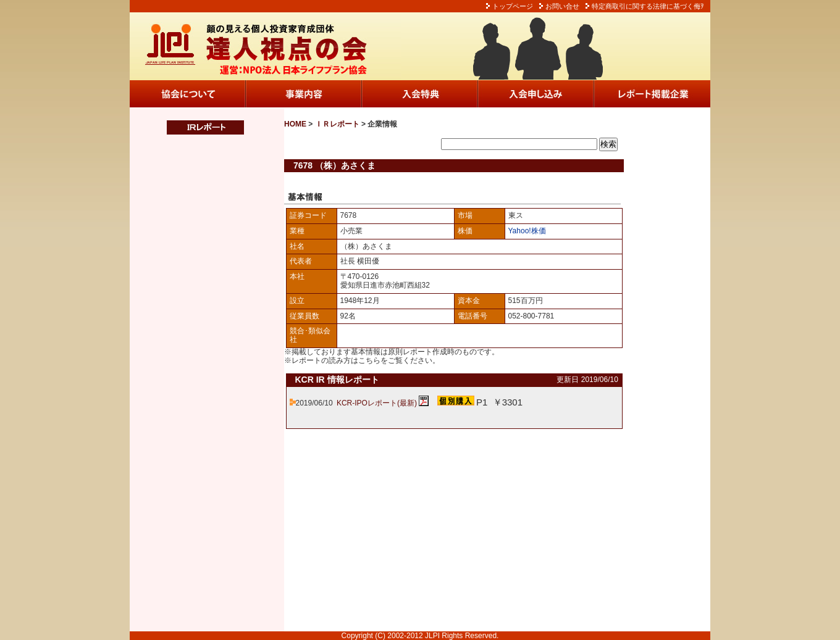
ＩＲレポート (337, 124)
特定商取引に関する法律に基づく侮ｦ (648, 6)
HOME (295, 124)
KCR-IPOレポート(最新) (377, 403)
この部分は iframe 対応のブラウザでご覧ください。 (198, 383)
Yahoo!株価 (527, 231)
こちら (369, 360)
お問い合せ (562, 6)
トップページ (513, 6)
